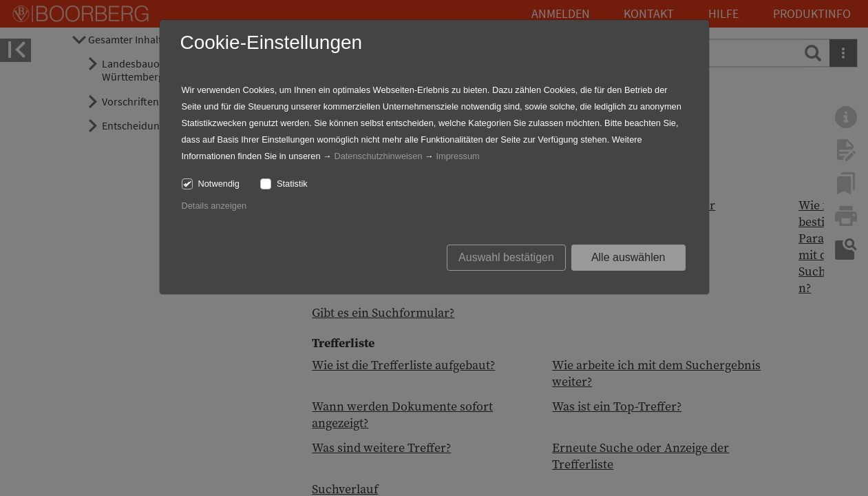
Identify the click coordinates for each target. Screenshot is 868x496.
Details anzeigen (214, 206)
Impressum (457, 156)
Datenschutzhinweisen (378, 156)
